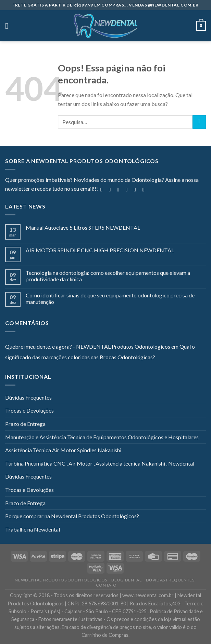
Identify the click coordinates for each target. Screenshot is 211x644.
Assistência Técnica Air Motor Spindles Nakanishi (63, 450)
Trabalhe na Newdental (33, 529)
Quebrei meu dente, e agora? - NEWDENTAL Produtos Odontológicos (88, 346)
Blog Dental (126, 580)
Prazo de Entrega (25, 424)
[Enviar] (199, 122)
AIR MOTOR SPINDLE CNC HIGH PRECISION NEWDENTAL (100, 250)
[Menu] (9, 26)
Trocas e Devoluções (29, 410)
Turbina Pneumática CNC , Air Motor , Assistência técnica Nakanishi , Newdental (100, 463)
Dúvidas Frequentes (28, 397)
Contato (106, 585)
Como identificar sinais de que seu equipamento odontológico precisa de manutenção (110, 298)
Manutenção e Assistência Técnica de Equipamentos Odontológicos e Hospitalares (102, 437)
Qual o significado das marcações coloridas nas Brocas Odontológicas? (100, 352)
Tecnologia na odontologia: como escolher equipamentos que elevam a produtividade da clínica (108, 276)
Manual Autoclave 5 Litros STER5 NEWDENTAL (83, 227)
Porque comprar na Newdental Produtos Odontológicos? (72, 516)
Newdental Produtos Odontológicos (61, 580)
